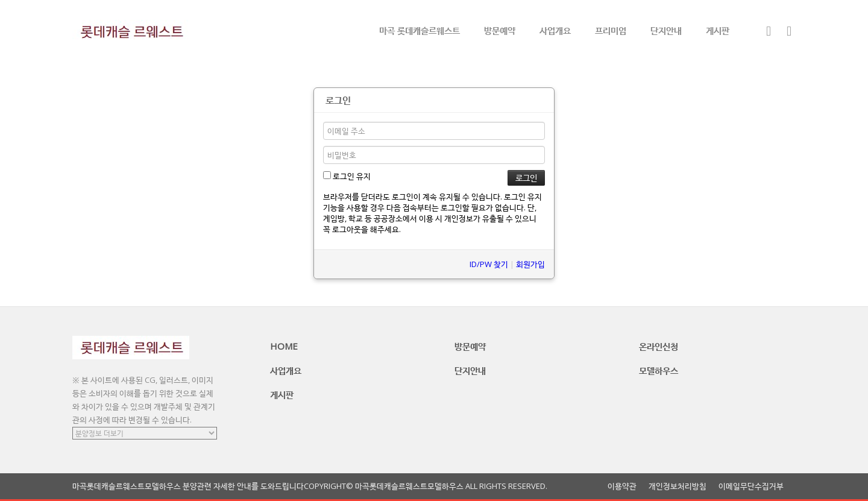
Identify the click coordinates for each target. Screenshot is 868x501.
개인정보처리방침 (678, 486)
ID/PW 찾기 (489, 264)
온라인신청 (659, 346)
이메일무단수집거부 (751, 486)
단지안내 (666, 30)
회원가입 (530, 264)
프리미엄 (611, 30)
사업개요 (555, 30)
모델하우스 (659, 370)
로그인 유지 (347, 176)
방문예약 (500, 30)
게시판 (718, 30)
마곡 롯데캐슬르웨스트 (420, 30)
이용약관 (622, 486)
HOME (284, 346)
